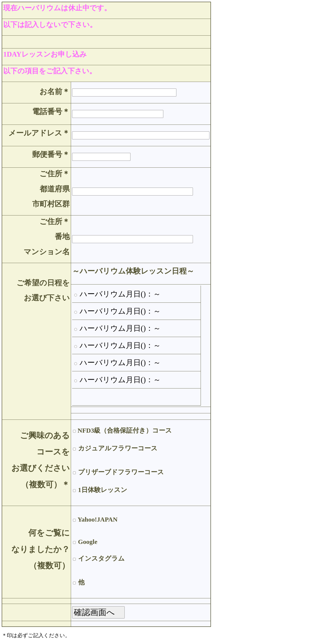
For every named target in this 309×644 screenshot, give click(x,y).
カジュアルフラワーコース (118, 448)
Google (88, 542)
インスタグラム (101, 558)
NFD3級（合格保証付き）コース (125, 430)
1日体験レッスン (103, 490)
